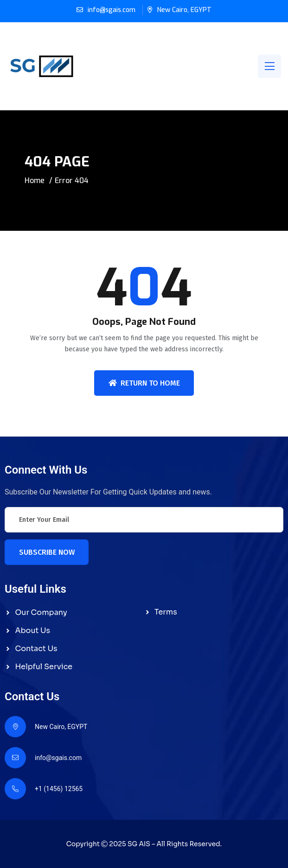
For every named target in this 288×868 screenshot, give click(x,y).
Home (35, 181)
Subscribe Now (47, 552)
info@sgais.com (112, 10)
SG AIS (139, 844)
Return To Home (144, 383)
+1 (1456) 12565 (59, 789)
